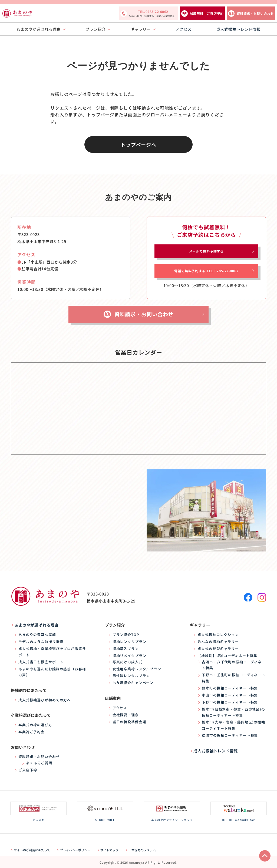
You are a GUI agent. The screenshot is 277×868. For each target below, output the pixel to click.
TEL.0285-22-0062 (153, 14)
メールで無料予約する (207, 251)
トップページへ (138, 144)
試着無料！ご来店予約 (207, 13)
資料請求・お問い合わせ (255, 13)
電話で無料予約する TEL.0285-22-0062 (206, 271)
